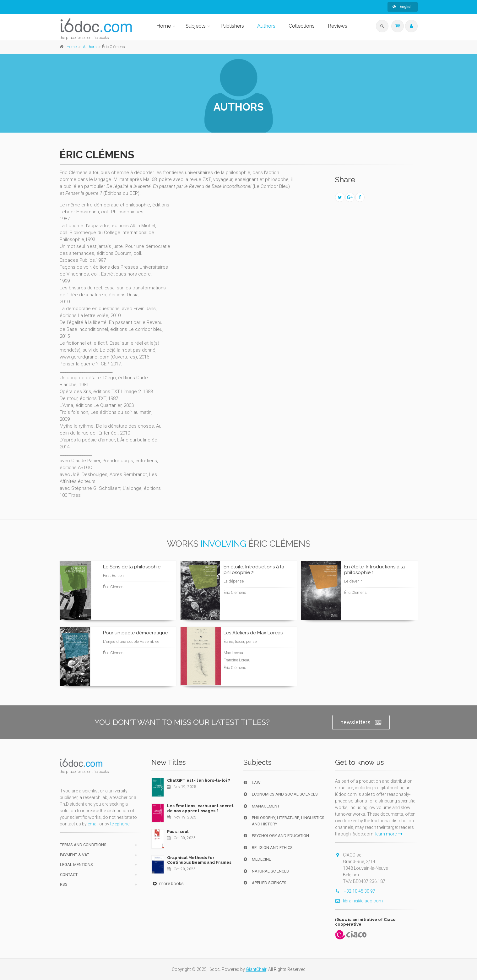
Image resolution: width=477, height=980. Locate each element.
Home (164, 26)
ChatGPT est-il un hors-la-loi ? (199, 780)
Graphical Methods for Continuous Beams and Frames (199, 860)
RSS (64, 884)
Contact (69, 875)
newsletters (361, 723)
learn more (389, 834)
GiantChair (256, 969)
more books (168, 884)
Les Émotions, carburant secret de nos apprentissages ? (200, 808)
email (93, 824)
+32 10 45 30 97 (355, 891)
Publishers (232, 26)
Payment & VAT (75, 855)
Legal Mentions (76, 865)
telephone (120, 824)
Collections (302, 26)
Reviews (338, 26)
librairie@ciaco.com (359, 901)
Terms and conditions (83, 845)
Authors (266, 26)
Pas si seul (178, 832)
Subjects (196, 26)
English (403, 7)
